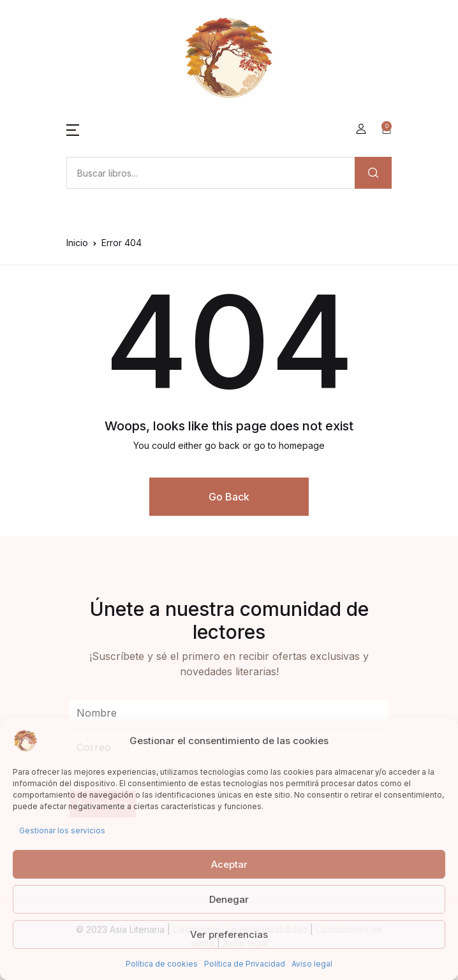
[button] (73, 129)
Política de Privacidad (245, 964)
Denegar (229, 899)
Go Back (229, 497)
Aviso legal (312, 964)
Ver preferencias (229, 934)
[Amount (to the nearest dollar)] (211, 173)
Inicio (77, 243)
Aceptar (229, 864)
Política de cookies (162, 964)
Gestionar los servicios (62, 830)
